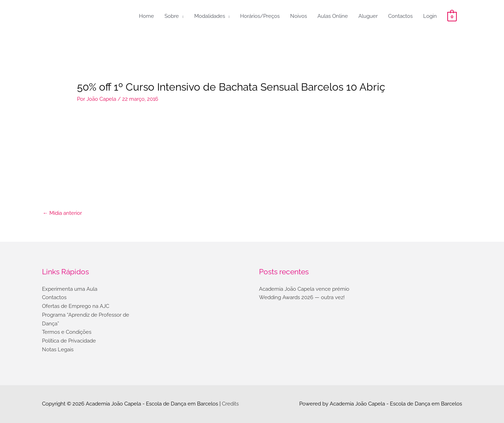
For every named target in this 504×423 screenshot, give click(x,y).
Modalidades (210, 16)
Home (146, 16)
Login (430, 16)
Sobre (172, 16)
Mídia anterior (62, 213)
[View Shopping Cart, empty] (452, 16)
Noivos (299, 16)
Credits (230, 404)
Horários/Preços (260, 16)
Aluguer (368, 16)
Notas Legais (58, 350)
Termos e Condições (67, 332)
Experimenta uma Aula (70, 289)
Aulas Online (333, 16)
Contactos (400, 16)
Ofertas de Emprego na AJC (76, 306)
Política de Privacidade (69, 341)
